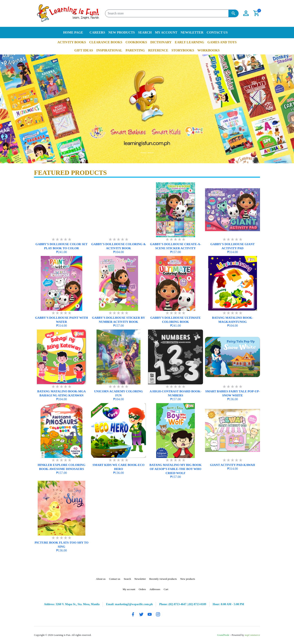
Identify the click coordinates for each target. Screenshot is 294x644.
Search (145, 32)
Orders (142, 589)
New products (122, 32)
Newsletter (192, 32)
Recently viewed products (163, 579)
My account (166, 32)
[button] (246, 13)
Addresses (155, 589)
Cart (166, 589)
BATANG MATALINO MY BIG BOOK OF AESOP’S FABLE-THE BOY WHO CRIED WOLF (176, 469)
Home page (73, 32)
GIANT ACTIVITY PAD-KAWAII (232, 465)
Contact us (217, 32)
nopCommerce (252, 635)
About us (101, 579)
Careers (97, 32)
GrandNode (223, 635)
